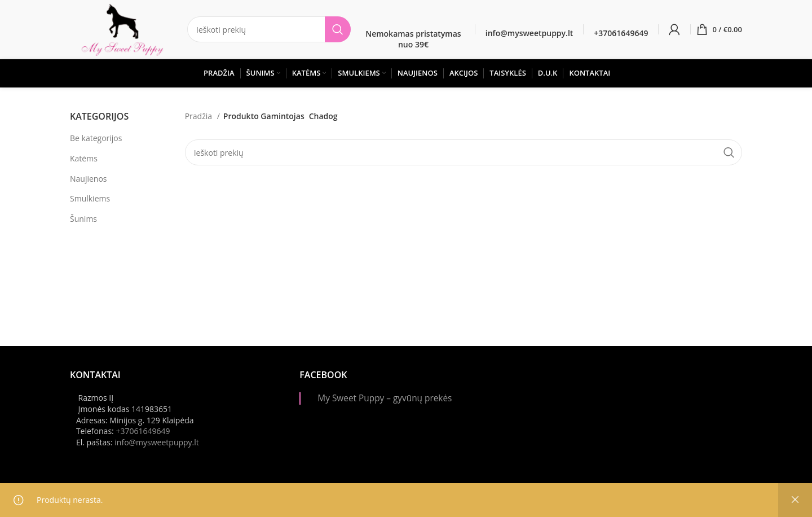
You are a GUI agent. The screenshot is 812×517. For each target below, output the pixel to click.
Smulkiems (90, 198)
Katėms (84, 158)
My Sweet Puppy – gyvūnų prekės (385, 398)
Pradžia (200, 116)
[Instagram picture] (564, 403)
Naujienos (89, 179)
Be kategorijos (96, 138)
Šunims (83, 219)
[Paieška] (269, 29)
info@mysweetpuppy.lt (157, 442)
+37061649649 (143, 431)
